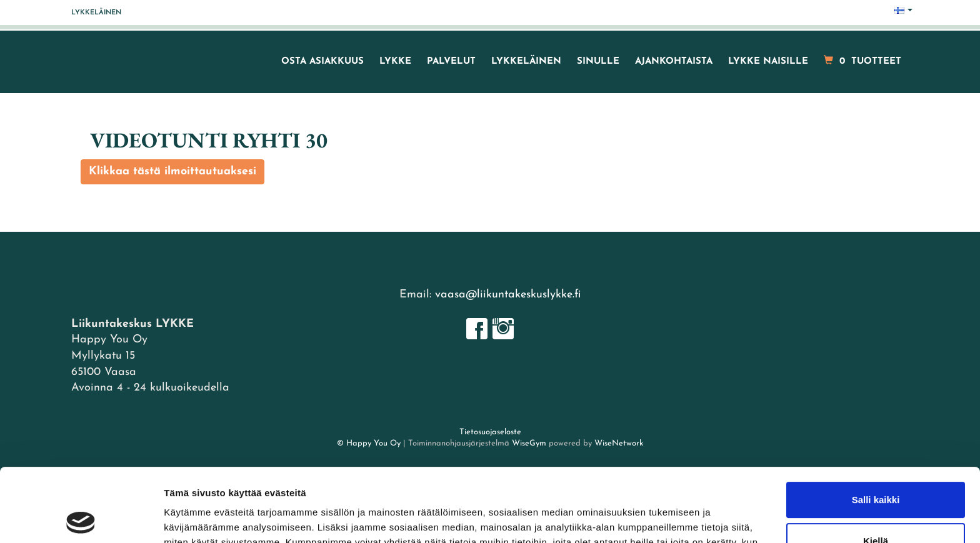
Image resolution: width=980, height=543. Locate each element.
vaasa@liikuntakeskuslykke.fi (508, 295)
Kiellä (876, 467)
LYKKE (395, 62)
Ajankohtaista (674, 62)
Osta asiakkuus (322, 62)
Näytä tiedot (191, 518)
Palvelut (451, 62)
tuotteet (862, 61)
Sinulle (598, 62)
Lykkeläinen (96, 13)
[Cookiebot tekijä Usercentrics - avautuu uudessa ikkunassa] (81, 519)
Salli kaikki (876, 426)
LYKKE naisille (768, 62)
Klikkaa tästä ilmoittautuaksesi (172, 172)
